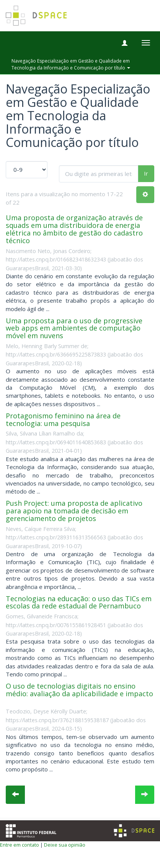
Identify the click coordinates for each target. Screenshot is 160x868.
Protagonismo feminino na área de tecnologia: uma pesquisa (63, 419)
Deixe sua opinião (65, 845)
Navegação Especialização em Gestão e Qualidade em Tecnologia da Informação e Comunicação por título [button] (71, 64)
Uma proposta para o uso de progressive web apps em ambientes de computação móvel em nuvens (74, 328)
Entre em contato (20, 845)
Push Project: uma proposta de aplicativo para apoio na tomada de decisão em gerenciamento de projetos (74, 511)
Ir (146, 173)
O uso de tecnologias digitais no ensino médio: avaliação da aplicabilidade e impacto (79, 690)
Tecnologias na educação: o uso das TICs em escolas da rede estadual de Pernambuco (79, 602)
